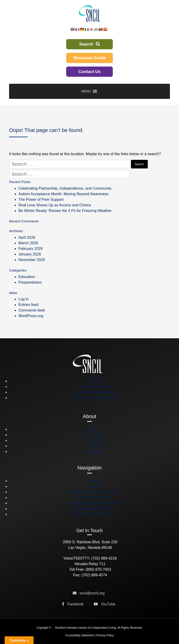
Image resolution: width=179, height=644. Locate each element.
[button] (86, 91)
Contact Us (89, 72)
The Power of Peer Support (41, 200)
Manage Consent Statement (94, 398)
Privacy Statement (94, 387)
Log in (24, 299)
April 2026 (27, 237)
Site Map (94, 381)
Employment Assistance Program (94, 503)
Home (94, 481)
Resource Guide (89, 58)
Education (27, 277)
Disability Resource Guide (94, 514)
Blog (94, 446)
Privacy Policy (105, 635)
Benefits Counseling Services (94, 492)
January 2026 (30, 254)
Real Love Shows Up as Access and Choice (55, 205)
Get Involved (94, 440)
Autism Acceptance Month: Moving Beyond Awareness (64, 194)
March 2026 (28, 243)
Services (94, 486)
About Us (94, 429)
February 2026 (31, 249)
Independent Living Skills (94, 509)
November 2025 (32, 260)
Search (89, 44)
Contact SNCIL (94, 435)
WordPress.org (31, 316)
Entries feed (28, 305)
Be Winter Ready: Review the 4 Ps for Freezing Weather (65, 211)
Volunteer (94, 451)
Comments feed (32, 310)
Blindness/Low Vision (94, 498)
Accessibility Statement (94, 392)
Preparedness (30, 282)
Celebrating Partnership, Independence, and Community (65, 188)
